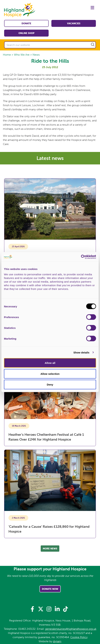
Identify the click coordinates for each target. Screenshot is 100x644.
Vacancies (74, 23)
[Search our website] (50, 45)
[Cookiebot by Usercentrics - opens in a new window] (81, 257)
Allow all (50, 363)
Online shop (26, 33)
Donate (26, 23)
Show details (81, 352)
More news (50, 549)
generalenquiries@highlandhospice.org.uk (71, 629)
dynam (57, 641)
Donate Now (50, 589)
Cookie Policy (79, 637)
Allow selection (50, 374)
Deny (50, 385)
